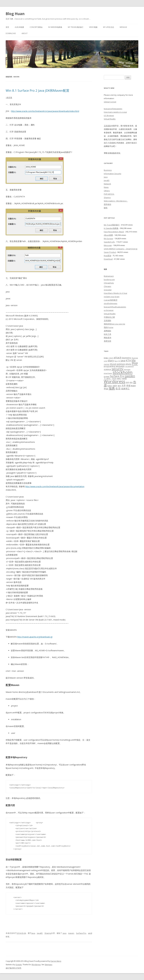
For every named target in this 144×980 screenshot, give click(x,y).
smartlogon (108, 373)
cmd (106, 361)
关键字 (115, 386)
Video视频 (93, 27)
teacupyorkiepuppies (113, 109)
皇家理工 (125, 389)
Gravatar (108, 290)
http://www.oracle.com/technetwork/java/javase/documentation (55, 486)
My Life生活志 (109, 27)
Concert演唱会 (36, 27)
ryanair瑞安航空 (111, 300)
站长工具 (108, 334)
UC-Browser (109, 115)
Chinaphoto (109, 283)
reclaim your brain (112, 297)
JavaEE (40, 933)
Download (11, 33)
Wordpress (115, 381)
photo (128, 364)
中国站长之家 (109, 317)
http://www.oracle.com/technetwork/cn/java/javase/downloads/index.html (45, 111)
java (64, 933)
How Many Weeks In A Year (116, 293)
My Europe (108, 238)
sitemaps (127, 369)
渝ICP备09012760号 (13, 968)
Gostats (19, 965)
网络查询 (108, 338)
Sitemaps (48, 965)
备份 (119, 386)
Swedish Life (109, 242)
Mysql (113, 364)
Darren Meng (56, 961)
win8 (90, 933)
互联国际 (108, 126)
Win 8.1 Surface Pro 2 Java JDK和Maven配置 (37, 90)
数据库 (133, 386)
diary (111, 361)
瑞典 (112, 388)
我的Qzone (109, 327)
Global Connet (110, 102)
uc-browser (109, 310)
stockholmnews (111, 303)
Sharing (48, 933)
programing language (114, 366)
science (107, 369)
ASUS (111, 358)
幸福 (128, 385)
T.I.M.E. (107, 378)
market (107, 364)
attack (118, 358)
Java (33, 933)
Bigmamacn (109, 276)
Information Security (113, 174)
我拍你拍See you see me (114, 324)
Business (108, 170)
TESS (114, 378)
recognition (129, 366)
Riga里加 (108, 256)
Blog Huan (15, 14)
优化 (131, 382)
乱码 (127, 382)
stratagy (107, 376)
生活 (118, 388)
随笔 (106, 208)
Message (123, 27)
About (25, 33)
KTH (128, 361)
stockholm (123, 372)
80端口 (106, 358)
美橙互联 (108, 341)
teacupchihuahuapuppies (115, 307)
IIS (119, 361)
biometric (127, 358)
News (106, 187)
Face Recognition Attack (114, 232)
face (116, 361)
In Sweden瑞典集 (55, 27)
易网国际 (108, 331)
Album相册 (19, 27)
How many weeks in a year (115, 112)
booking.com (109, 279)
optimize (121, 364)
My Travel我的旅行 (76, 27)
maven (71, 933)
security (117, 369)
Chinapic (108, 286)
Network (107, 184)
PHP (135, 363)
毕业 (106, 389)
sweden (130, 376)
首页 (7, 27)
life (134, 360)
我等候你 (108, 204)
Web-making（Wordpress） (116, 201)
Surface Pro (81, 933)
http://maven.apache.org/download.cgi (35, 637)
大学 (124, 385)
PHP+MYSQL (109, 194)
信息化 (110, 386)
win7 (119, 378)
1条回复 (9, 98)
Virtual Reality (110, 119)
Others (107, 191)
